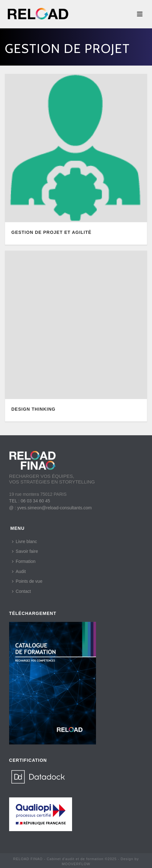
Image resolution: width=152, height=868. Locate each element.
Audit (19, 571)
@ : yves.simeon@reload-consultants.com (51, 508)
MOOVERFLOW (76, 864)
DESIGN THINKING (33, 409)
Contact (21, 591)
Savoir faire (25, 551)
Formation (24, 561)
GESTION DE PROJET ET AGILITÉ (51, 232)
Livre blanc (25, 541)
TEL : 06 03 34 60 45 (30, 501)
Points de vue (27, 581)
